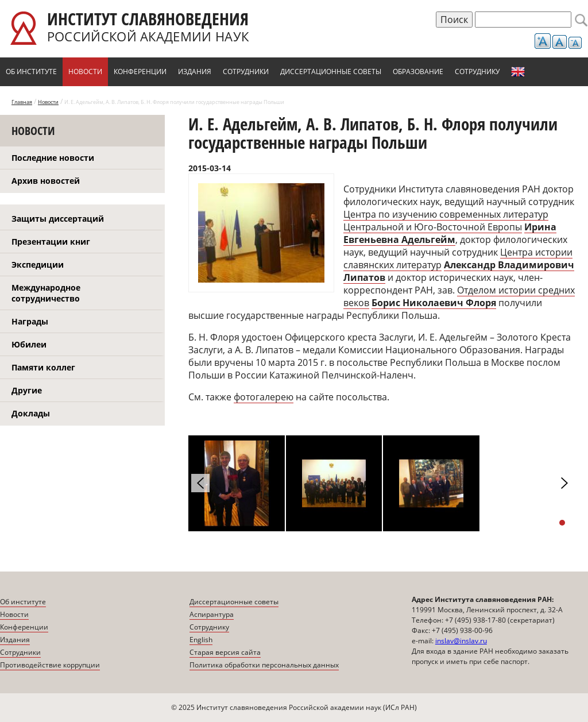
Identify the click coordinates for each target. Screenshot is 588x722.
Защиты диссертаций (58, 219)
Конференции (140, 72)
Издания (195, 72)
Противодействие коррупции (50, 665)
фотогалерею (264, 397)
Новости (85, 72)
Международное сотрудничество (46, 293)
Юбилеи (29, 344)
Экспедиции (38, 265)
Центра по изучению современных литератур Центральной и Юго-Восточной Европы (446, 221)
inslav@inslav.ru (461, 641)
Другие (27, 390)
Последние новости (53, 158)
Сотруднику (477, 72)
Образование (418, 72)
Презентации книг (51, 242)
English (518, 72)
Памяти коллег (43, 367)
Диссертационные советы (331, 72)
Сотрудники (246, 72)
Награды (30, 321)
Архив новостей (46, 181)
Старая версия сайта (225, 652)
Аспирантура (212, 614)
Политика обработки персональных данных (264, 665)
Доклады (31, 413)
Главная (22, 102)
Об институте (31, 72)
